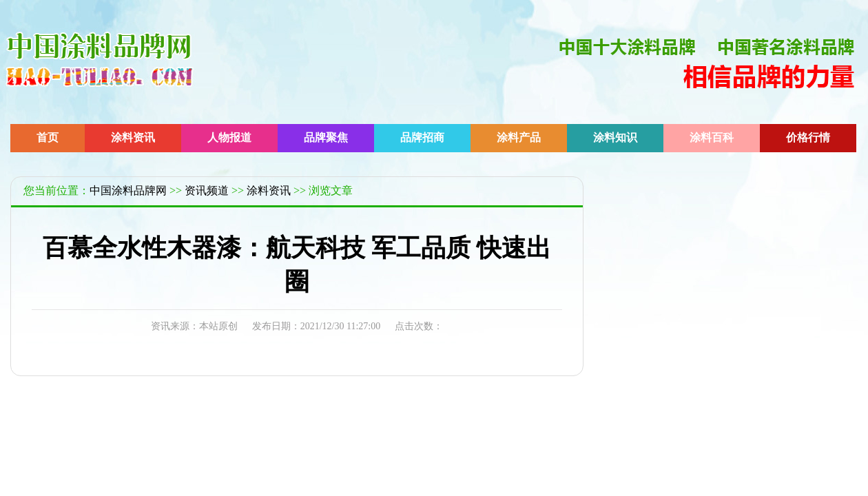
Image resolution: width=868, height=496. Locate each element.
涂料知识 (615, 137)
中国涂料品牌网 (128, 190)
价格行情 (808, 137)
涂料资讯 (133, 137)
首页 (48, 137)
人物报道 (229, 137)
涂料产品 (519, 137)
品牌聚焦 (326, 137)
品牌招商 (422, 137)
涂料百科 (712, 137)
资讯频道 (207, 190)
